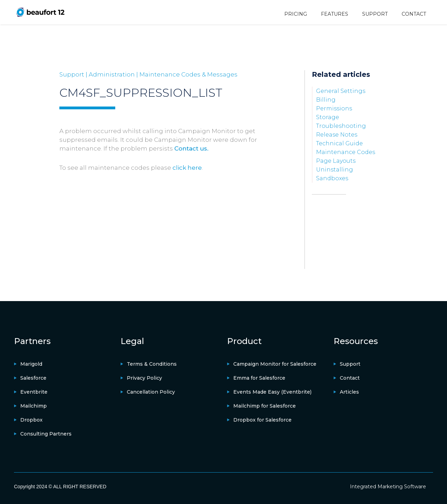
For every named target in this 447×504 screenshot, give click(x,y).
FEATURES (335, 14)
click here (187, 168)
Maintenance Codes (346, 152)
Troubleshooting (341, 126)
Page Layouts (336, 161)
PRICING (296, 14)
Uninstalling (335, 170)
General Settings (341, 91)
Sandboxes (332, 178)
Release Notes (337, 135)
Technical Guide (339, 143)
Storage (328, 117)
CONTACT (414, 14)
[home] (40, 12)
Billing (326, 100)
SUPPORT (375, 14)
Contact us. (191, 148)
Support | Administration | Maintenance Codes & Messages (148, 74)
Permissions (334, 108)
